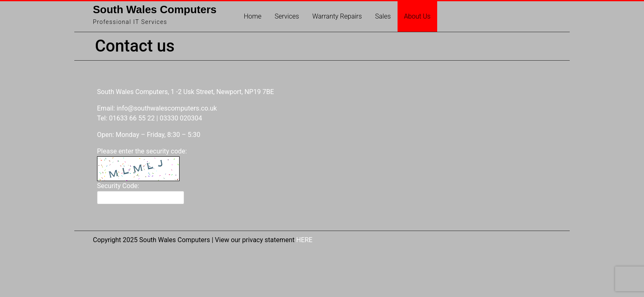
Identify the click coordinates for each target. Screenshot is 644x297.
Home (253, 16)
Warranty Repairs (337, 16)
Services (287, 16)
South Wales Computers (155, 9)
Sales (383, 16)
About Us (417, 16)
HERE (304, 240)
